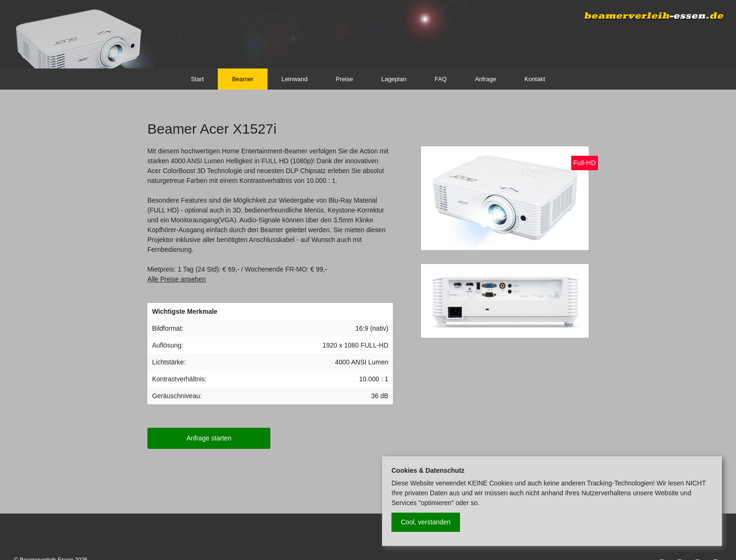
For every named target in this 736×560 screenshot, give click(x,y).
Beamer (243, 79)
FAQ (441, 79)
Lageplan (394, 79)
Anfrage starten (209, 438)
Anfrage (486, 79)
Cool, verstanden (426, 522)
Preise (344, 79)
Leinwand (295, 79)
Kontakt (535, 79)
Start (197, 79)
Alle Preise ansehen (177, 279)
